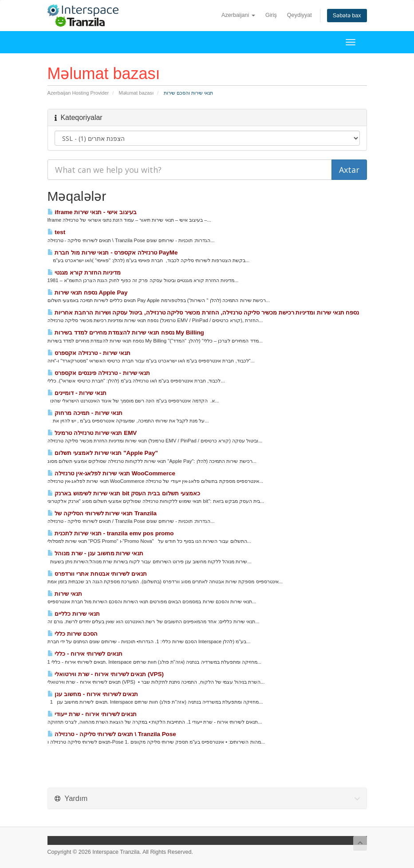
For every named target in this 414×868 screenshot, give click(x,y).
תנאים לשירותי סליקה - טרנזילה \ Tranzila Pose (112, 734)
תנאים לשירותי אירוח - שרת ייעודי (92, 714)
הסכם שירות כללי (73, 634)
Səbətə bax (347, 16)
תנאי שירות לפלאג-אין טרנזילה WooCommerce (111, 473)
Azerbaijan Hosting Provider (78, 93)
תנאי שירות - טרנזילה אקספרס (89, 353)
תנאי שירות (65, 594)
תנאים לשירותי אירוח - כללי (85, 654)
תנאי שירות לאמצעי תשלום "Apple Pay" (103, 453)
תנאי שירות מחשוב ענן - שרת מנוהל (96, 553)
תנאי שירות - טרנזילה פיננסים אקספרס (99, 373)
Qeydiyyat (300, 15)
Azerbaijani (238, 15)
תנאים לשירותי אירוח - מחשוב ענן (93, 694)
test (57, 232)
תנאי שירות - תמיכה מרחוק (85, 413)
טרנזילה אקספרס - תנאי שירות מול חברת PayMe (113, 253)
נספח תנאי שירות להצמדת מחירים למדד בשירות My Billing (126, 332)
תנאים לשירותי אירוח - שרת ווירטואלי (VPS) (106, 674)
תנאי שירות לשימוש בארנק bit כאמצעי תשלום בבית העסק (124, 493)
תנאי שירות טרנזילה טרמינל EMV (92, 433)
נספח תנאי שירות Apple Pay (88, 293)
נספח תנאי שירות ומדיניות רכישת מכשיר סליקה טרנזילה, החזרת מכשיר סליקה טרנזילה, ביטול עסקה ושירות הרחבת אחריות (203, 313)
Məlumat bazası (136, 93)
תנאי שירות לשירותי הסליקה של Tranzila (102, 513)
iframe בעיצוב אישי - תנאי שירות (92, 212)
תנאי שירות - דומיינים (77, 393)
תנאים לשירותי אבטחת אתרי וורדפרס (97, 574)
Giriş (271, 15)
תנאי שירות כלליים (74, 614)
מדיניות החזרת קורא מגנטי (84, 273)
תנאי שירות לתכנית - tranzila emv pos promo (111, 533)
